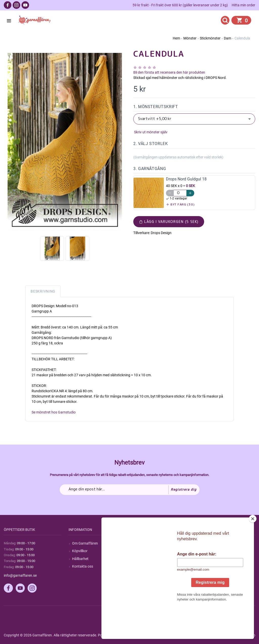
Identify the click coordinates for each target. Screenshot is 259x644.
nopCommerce (129, 635)
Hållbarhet (80, 559)
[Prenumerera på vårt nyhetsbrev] (130, 490)
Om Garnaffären (85, 543)
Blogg (141, 551)
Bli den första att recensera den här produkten (169, 72)
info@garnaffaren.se (20, 575)
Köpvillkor (80, 551)
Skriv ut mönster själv (150, 132)
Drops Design (161, 233)
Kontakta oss (83, 566)
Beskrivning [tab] (43, 291)
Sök (140, 543)
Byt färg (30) (180, 204)
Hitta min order (243, 5)
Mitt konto (210, 543)
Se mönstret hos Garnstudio (54, 412)
